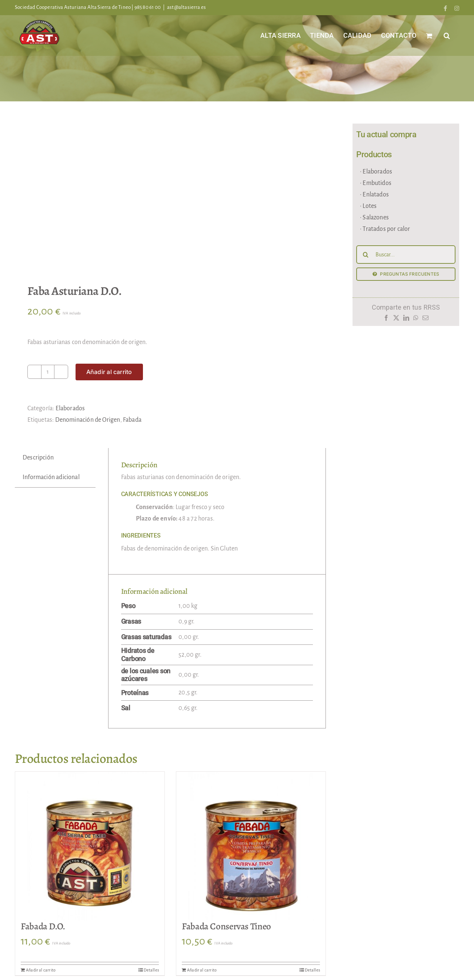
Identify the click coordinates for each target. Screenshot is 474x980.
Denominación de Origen (88, 420)
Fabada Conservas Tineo (226, 926)
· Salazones (374, 218)
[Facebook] (386, 320)
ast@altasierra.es (186, 7)
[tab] (38, 458)
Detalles (151, 970)
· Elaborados (376, 172)
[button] (447, 35)
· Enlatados (374, 195)
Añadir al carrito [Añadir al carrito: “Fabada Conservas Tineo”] (202, 970)
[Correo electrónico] (426, 320)
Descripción (38, 458)
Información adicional (51, 477)
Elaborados (70, 408)
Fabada (132, 420)
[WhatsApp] (416, 320)
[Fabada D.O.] (90, 846)
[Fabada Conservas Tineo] (251, 846)
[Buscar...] (406, 255)
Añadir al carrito (109, 372)
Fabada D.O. (43, 926)
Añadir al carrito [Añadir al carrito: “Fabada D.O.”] (41, 970)
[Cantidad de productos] (48, 372)
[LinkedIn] (406, 320)
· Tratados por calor (385, 229)
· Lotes (368, 206)
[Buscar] (365, 255)
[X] (396, 320)
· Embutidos (376, 183)
